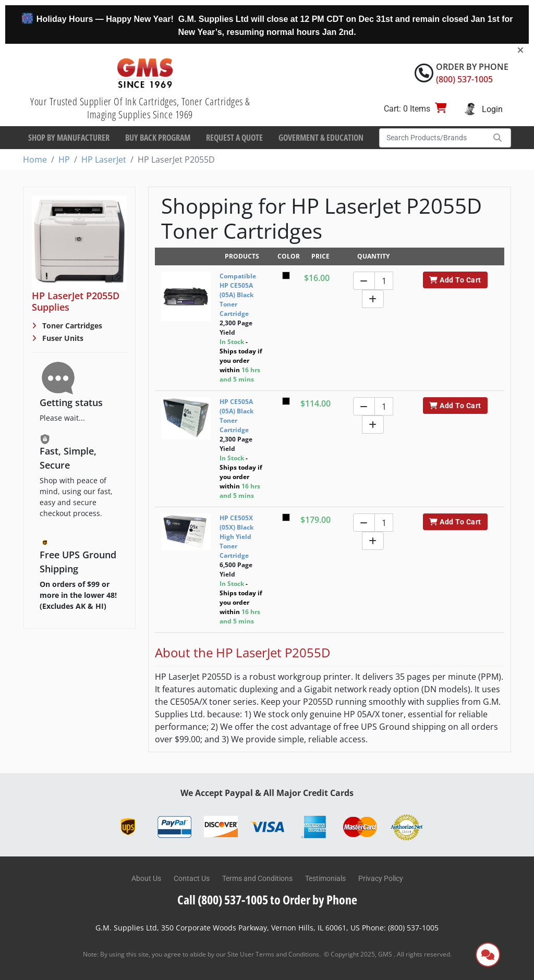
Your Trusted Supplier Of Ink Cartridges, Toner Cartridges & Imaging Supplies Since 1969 (140, 108)
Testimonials (325, 878)
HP (64, 160)
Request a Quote (234, 138)
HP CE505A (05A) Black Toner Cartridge (236, 416)
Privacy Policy (381, 878)
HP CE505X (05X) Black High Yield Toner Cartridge (236, 537)
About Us (146, 878)
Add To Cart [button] (455, 280)
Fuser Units (62, 338)
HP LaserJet (104, 160)
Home (35, 160)
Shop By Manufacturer (69, 138)
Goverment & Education (321, 138)
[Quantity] (384, 281)
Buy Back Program (158, 138)
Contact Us (192, 878)
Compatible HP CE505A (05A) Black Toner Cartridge (238, 295)
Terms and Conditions (257, 878)
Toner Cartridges (71, 326)
